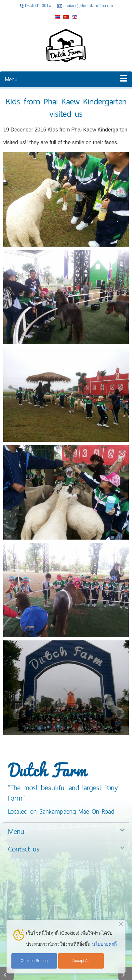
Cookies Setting (34, 961)
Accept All (81, 961)
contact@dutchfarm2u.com (85, 6)
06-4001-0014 (35, 6)
